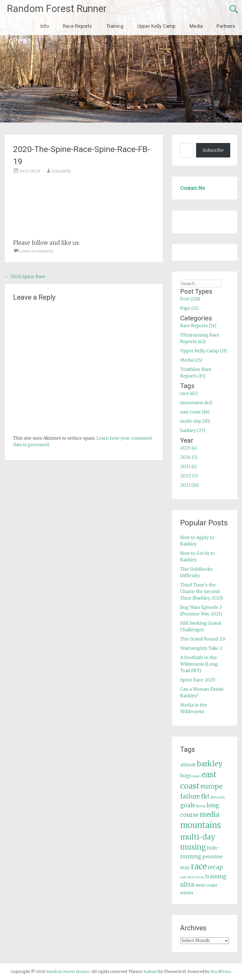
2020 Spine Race (25, 276)
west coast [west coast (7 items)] (206, 885)
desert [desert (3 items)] (197, 776)
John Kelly (61, 171)
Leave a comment (36, 251)
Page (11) (189, 308)
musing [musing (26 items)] (193, 847)
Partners (226, 26)
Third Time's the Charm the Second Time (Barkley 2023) (202, 591)
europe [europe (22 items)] (212, 786)
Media (196, 26)
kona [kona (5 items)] (201, 806)
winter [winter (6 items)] (187, 893)
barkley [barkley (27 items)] (210, 764)
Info (45, 26)
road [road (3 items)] (183, 877)
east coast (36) (195, 412)
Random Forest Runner (57, 9)
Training (115, 26)
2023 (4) (188, 466)
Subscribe (213, 150)
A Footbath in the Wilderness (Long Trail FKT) (199, 664)
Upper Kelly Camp (156, 26)
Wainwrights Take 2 (201, 648)
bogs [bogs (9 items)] (186, 776)
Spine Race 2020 (198, 680)
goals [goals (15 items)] (188, 805)
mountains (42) (196, 403)
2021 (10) (189, 485)
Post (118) (190, 299)
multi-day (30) (195, 421)
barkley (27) (193, 430)
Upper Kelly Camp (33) (203, 351)
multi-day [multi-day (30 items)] (198, 837)
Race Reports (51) (198, 326)
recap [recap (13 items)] (215, 867)
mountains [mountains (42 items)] (201, 825)
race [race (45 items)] (199, 866)
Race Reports (78, 26)
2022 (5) (189, 476)
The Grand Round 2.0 (203, 639)
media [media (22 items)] (209, 814)
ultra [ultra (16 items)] (187, 885)
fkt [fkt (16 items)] (205, 796)
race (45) (189, 393)
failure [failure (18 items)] (190, 796)
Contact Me (193, 188)
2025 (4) (189, 448)
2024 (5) (189, 457)
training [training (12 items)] (216, 876)
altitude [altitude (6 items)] (188, 765)
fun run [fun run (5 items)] (218, 797)
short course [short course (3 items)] (196, 877)
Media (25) (191, 360)
